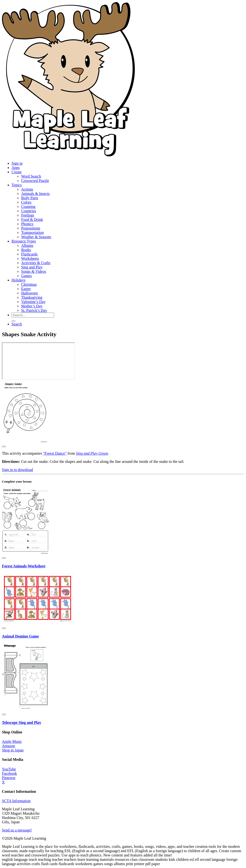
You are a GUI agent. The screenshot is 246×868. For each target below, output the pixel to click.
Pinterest (9, 778)
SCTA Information (16, 801)
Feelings (28, 215)
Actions (27, 189)
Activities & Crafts (36, 263)
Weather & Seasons (36, 237)
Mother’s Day (32, 306)
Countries (29, 211)
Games (26, 276)
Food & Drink (32, 220)
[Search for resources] (33, 315)
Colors (26, 202)
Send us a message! (17, 830)
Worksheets (30, 258)
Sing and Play (32, 267)
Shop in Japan (13, 750)
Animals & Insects (35, 194)
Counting (28, 207)
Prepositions (31, 228)
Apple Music (12, 741)
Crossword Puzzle (35, 181)
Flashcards (29, 254)
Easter (26, 289)
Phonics (27, 224)
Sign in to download (17, 470)
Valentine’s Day (33, 302)
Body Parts (30, 198)
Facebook (9, 773)
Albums (27, 245)
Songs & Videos (34, 271)
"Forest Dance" (55, 453)
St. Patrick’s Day (34, 310)
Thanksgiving (32, 297)
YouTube (9, 769)
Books (26, 250)
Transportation (32, 232)
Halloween (29, 293)
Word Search (31, 176)
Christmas (29, 284)
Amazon (8, 746)
